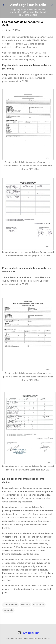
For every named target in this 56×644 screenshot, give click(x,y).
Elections (25, 605)
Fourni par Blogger (28, 633)
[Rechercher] (52, 6)
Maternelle (8, 610)
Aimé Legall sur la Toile (28, 5)
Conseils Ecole (10, 605)
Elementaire (39, 605)
